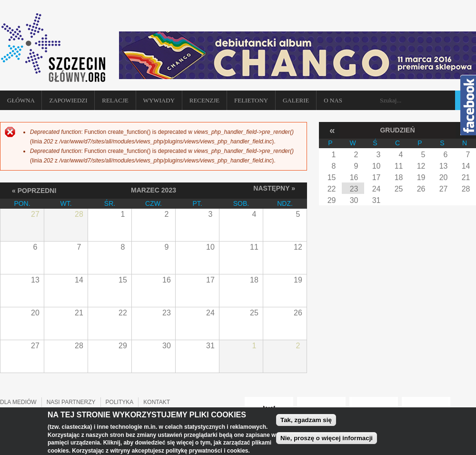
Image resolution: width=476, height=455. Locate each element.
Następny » (274, 188)
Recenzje (205, 100)
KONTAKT (157, 402)
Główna (21, 100)
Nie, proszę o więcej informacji (327, 440)
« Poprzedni (34, 190)
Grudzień (397, 130)
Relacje (115, 100)
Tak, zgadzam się (306, 422)
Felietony (251, 100)
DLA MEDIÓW (18, 402)
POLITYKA (120, 402)
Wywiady (159, 100)
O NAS (333, 100)
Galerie (296, 100)
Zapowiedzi (68, 100)
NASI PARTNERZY (71, 402)
